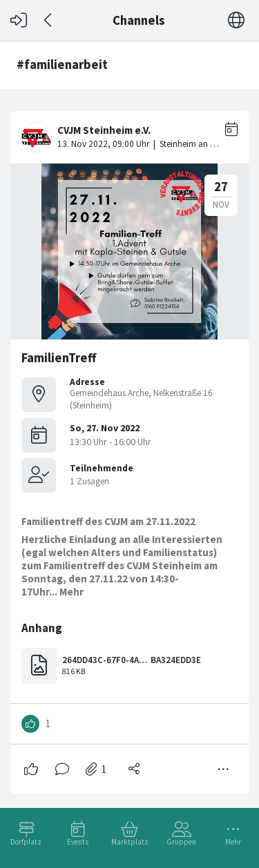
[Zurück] (49, 20)
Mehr (233, 842)
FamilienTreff (59, 358)
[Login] (19, 20)
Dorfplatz (26, 842)
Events (78, 842)
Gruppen (181, 842)
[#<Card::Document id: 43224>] (129, 447)
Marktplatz (130, 842)
